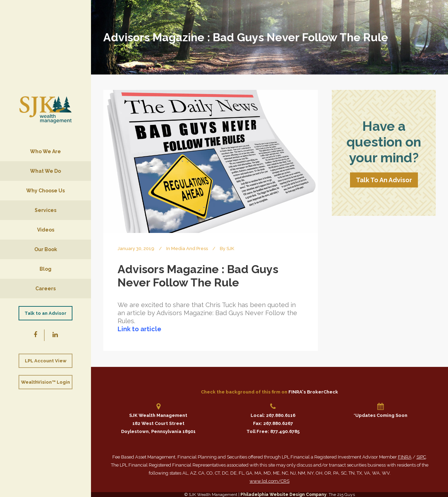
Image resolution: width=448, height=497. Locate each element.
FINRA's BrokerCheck (313, 392)
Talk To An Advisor (384, 180)
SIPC (421, 457)
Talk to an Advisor (45, 313)
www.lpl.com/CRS (269, 481)
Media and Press (190, 248)
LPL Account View (46, 361)
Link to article (139, 329)
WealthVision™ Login (45, 382)
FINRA (405, 457)
